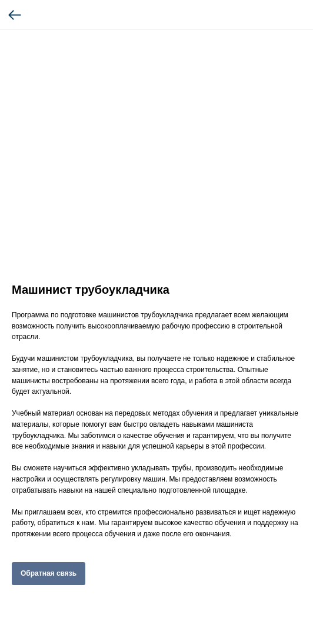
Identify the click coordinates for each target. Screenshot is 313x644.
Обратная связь (49, 573)
